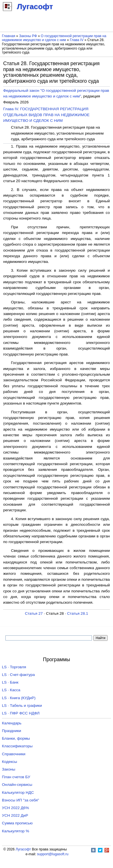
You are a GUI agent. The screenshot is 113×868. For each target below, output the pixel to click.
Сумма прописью (17, 823)
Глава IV (77, 40)
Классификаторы (17, 746)
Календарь (12, 723)
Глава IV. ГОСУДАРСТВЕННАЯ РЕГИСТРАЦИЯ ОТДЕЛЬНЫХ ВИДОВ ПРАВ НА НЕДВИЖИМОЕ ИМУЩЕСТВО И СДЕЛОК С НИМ (46, 115)
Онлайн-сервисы (17, 785)
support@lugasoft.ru (53, 854)
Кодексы (10, 762)
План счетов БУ (16, 777)
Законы (9, 769)
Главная (9, 36)
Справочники (14, 754)
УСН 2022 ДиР (15, 815)
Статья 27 (34, 613)
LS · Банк (10, 682)
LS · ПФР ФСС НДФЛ (21, 713)
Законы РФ (28, 36)
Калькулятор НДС (18, 793)
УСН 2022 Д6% (16, 808)
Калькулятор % (16, 831)
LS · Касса (11, 690)
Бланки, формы (16, 738)
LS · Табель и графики (22, 706)
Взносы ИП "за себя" (20, 800)
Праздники (12, 731)
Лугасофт (23, 849)
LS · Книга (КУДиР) (19, 698)
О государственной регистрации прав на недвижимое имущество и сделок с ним (54, 38)
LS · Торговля (14, 667)
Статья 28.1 (78, 613)
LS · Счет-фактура (19, 675)
